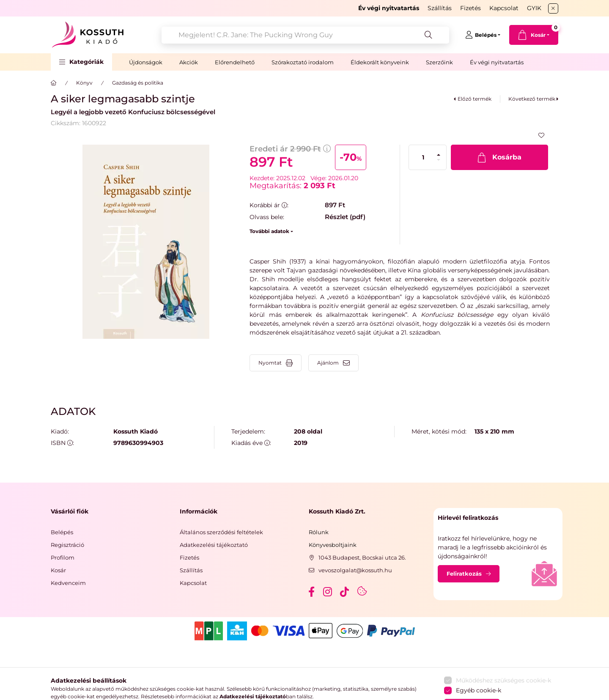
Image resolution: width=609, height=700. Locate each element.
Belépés (62, 532)
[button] (81, 62)
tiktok (345, 592)
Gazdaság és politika (138, 83)
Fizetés (470, 8)
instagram (328, 592)
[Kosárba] (499, 157)
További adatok (269, 231)
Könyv (84, 83)
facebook (311, 592)
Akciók (189, 62)
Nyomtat (270, 363)
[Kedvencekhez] (541, 135)
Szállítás (440, 8)
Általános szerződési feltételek (221, 532)
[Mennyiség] (423, 157)
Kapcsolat (504, 8)
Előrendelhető (235, 62)
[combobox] (305, 35)
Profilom (63, 557)
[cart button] (534, 35)
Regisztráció (67, 545)
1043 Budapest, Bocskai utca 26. (362, 557)
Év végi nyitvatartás (497, 62)
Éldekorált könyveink (380, 62)
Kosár (58, 570)
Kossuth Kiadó (136, 432)
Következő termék (532, 99)
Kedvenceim (68, 583)
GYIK (534, 8)
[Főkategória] (54, 83)
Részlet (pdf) (345, 217)
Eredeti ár (290, 149)
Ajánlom (328, 363)
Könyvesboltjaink (333, 545)
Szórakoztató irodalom (303, 62)
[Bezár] (553, 8)
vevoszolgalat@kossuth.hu (355, 570)
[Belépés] (483, 35)
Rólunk (319, 532)
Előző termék (475, 99)
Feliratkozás (464, 574)
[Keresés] (428, 35)
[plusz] (439, 155)
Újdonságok (146, 62)
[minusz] (439, 160)
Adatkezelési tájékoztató (214, 545)
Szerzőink (439, 62)
